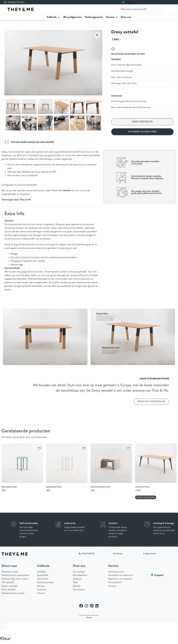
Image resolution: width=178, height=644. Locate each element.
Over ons (126, 17)
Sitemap (89, 618)
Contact (112, 586)
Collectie (53, 17)
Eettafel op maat (10, 572)
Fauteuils (42, 590)
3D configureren (72, 17)
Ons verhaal (79, 572)
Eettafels (42, 572)
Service (112, 17)
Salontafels (43, 579)
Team (75, 583)
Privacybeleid (115, 583)
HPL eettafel (8, 583)
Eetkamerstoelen (46, 583)
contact (67, 191)
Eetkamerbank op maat (13, 593)
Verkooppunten (94, 17)
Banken (41, 586)
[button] (97, 35)
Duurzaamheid (80, 575)
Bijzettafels (43, 575)
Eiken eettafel (8, 590)
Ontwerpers (79, 590)
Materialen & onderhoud (121, 575)
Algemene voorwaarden (120, 579)
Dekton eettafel (9, 586)
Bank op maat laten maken (15, 579)
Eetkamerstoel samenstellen (15, 575)
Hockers (41, 593)
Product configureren (146, 498)
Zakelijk (77, 586)
